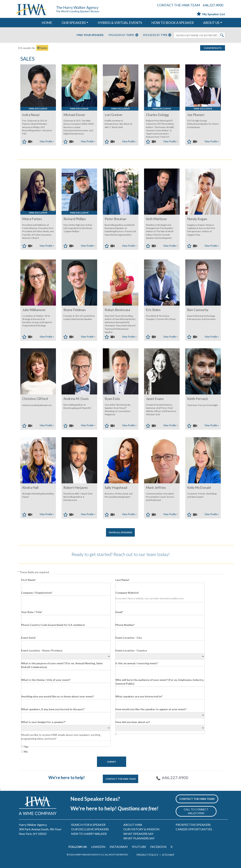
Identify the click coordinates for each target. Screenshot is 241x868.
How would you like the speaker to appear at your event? (151, 709)
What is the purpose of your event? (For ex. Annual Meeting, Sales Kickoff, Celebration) (62, 665)
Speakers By (123, 35)
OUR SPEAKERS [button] (74, 23)
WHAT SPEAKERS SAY (138, 834)
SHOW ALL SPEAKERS (120, 532)
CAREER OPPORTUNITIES (194, 829)
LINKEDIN (98, 847)
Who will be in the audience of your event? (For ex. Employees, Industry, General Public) (160, 682)
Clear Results (213, 48)
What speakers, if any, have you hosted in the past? (53, 709)
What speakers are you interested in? (139, 696)
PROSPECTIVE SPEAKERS (193, 825)
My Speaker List (211, 14)
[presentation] (144, 745)
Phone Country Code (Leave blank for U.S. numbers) (53, 625)
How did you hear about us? (133, 722)
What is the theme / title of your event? (46, 680)
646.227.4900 (213, 5)
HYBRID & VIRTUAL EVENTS (120, 23)
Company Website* (127, 593)
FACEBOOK (158, 847)
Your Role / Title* (32, 612)
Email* (119, 612)
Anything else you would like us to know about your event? (58, 696)
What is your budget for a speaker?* (43, 722)
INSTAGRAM (119, 847)
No (26, 752)
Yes (26, 747)
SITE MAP (168, 855)
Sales (42, 48)
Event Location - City (129, 638)
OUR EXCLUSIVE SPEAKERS (90, 829)
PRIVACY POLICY (147, 855)
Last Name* (122, 580)
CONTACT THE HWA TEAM (178, 5)
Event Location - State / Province (42, 650)
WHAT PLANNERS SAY (139, 838)
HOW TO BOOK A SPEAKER (173, 23)
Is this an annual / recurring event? (137, 663)
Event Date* (29, 638)
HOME (47, 23)
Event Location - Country (131, 650)
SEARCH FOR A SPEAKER (88, 825)
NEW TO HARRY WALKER (89, 834)
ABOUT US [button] (211, 23)
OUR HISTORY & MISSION (141, 829)
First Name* (28, 580)
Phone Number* (125, 625)
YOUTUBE (139, 847)
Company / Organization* (37, 593)
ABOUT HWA (133, 825)
